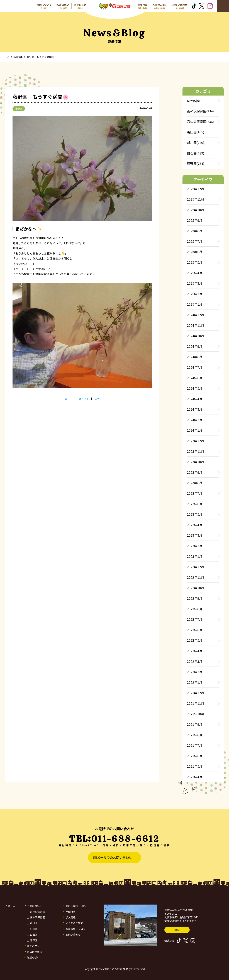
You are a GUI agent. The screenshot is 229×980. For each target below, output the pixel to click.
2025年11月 (196, 199)
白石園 (34, 934)
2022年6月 (195, 630)
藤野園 (19, 109)
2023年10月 (196, 462)
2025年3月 (195, 283)
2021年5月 (195, 766)
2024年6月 (195, 378)
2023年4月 (195, 525)
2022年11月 (196, 577)
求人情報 (71, 917)
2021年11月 (196, 703)
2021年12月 (196, 693)
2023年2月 (195, 546)
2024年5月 (195, 388)
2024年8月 (195, 357)
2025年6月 (195, 252)
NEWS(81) (194, 101)
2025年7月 (195, 241)
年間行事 (71, 912)
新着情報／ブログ (76, 929)
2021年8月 (195, 735)
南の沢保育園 (38, 917)
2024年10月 (196, 336)
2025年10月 (196, 210)
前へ (67, 399)
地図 (177, 930)
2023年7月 (195, 493)
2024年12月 (196, 315)
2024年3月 (195, 409)
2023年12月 (196, 441)
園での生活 (33, 946)
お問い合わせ (73, 934)
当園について (35, 906)
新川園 (34, 923)
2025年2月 (195, 294)
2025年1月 (195, 304)
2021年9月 (195, 724)
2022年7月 (195, 619)
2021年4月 (195, 777)
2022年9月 (195, 598)
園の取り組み (35, 952)
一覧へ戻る (82, 399)
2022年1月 (195, 682)
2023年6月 (195, 504)
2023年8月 (195, 483)
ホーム (12, 906)
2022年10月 (196, 588)
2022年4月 (195, 651)
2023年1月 (195, 556)
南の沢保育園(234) (200, 111)
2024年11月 (196, 325)
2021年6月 (195, 756)
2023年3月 (195, 535)
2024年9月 (195, 346)
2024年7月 (195, 367)
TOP (8, 57)
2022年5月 (195, 640)
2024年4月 (195, 399)
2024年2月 (195, 420)
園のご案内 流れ (76, 906)
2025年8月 (195, 231)
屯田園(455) (196, 132)
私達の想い (33, 957)
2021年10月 (196, 714)
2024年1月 (195, 430)
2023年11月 (196, 451)
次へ (98, 399)
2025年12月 (196, 189)
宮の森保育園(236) (200, 122)
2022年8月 (195, 609)
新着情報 (18, 57)
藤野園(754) (196, 163)
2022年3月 (195, 661)
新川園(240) (196, 142)
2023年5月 (195, 514)
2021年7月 (195, 745)
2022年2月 (195, 672)
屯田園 (34, 929)
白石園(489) (196, 153)
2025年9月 (195, 220)
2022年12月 (196, 567)
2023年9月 (195, 472)
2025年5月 (195, 262)
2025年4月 (195, 273)
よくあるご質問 (74, 923)
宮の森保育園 (38, 912)
